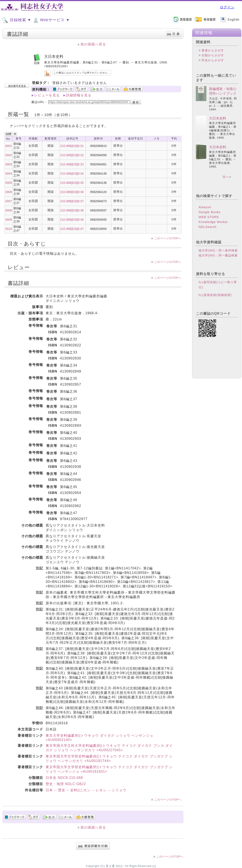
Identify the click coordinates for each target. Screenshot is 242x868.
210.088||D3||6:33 (72, 164)
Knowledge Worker (213, 222)
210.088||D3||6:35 (72, 183)
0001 (9, 146)
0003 (9, 164)
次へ (226, 177)
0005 (9, 183)
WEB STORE (209, 217)
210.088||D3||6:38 (72, 210)
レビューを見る (47, 95)
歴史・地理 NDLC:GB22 (66, 784)
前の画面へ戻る (93, 44)
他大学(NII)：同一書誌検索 (218, 255)
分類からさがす (213, 55)
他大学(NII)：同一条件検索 (218, 250)
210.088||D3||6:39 (72, 220)
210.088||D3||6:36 (72, 192)
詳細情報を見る (79, 95)
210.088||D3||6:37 (72, 201)
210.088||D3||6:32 (72, 155)
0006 (9, 192)
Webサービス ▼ (51, 20)
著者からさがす (213, 50)
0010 (9, 229)
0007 (9, 201)
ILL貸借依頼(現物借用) (215, 295)
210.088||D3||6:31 (72, 146)
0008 (9, 210)
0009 (9, 220)
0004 (9, 174)
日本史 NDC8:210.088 (64, 778)
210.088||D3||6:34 (72, 174)
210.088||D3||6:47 (72, 229)
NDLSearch (207, 227)
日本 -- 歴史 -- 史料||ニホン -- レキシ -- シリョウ (86, 790)
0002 (9, 155)
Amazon (205, 207)
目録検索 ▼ (16, 20)
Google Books (209, 212)
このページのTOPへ (168, 238)
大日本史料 (218, 118)
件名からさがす (213, 60)
